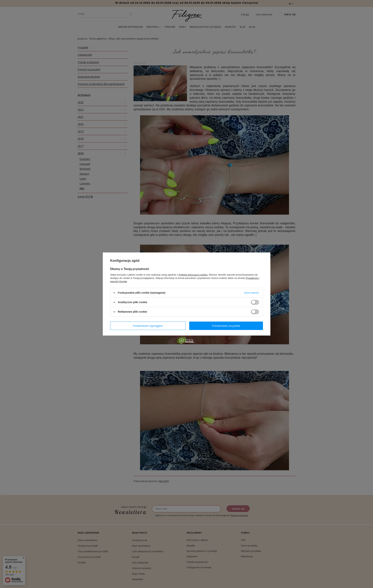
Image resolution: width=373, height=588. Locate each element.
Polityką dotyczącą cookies (193, 275)
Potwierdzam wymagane (148, 326)
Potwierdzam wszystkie (226, 326)
